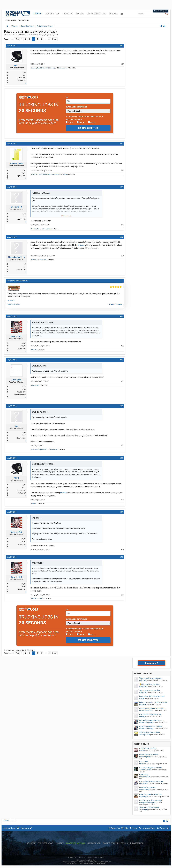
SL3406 (39, 68)
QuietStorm (54, 450)
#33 (121, 187)
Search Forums (11, 20)
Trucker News (46, 843)
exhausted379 (36, 450)
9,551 (24, 170)
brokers (81, 245)
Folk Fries (143, 680)
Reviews (80, 14)
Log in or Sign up (161, 11)
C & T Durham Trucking (148, 749)
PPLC (16, 66)
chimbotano (55, 175)
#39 (121, 512)
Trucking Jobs (52, 14)
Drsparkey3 (144, 797)
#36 (121, 360)
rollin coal (43, 260)
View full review (14, 304)
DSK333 (34, 260)
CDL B (80, 122)
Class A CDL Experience (76, 107)
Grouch (142, 751)
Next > (55, 39)
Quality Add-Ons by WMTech (86, 862)
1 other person (63, 68)
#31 (121, 45)
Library (60, 843)
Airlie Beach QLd (20, 395)
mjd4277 (143, 764)
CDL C (92, 122)
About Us (31, 843)
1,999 (24, 433)
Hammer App (94, 843)
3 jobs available (115, 305)
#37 (121, 406)
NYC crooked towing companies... (152, 781)
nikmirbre (143, 704)
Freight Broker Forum (23, 35)
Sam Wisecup (144, 790)
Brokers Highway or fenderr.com (151, 720)
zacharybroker (145, 735)
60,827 (24, 343)
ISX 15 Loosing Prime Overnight (151, 800)
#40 (121, 557)
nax (16, 426)
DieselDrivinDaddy (49, 68)
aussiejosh (16, 380)
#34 (121, 237)
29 (49, 39)
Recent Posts (24, 20)
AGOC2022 (143, 686)
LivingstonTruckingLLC (148, 803)
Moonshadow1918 (16, 257)
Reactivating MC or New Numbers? (152, 696)
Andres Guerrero (145, 770)
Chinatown (143, 784)
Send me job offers (88, 128)
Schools (113, 14)
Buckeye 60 (16, 207)
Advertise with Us (75, 843)
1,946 (24, 72)
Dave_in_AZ (43, 35)
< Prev (17, 39)
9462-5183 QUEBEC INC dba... (150, 690)
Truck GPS (68, 14)
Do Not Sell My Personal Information (123, 843)
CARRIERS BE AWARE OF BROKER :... (153, 708)
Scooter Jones (16, 164)
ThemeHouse (100, 863)
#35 (121, 316)
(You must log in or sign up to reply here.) (19, 650)
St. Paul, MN (22, 80)
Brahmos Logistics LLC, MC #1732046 (153, 702)
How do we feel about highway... (151, 726)
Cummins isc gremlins (147, 787)
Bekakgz (143, 716)
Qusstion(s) (144, 775)
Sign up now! (152, 663)
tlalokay (34, 68)
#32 (121, 143)
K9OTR (142, 698)
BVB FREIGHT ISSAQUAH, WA (150, 714)
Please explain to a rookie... (149, 755)
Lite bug (34, 175)
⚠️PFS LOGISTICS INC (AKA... (150, 684)
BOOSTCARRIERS (146, 710)
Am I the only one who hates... (150, 732)
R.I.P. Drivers (144, 761)
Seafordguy (144, 809)
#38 (121, 458)
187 (25, 264)
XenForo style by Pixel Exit (86, 860)
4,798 (24, 386)
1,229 (24, 214)
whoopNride (46, 229)
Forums (37, 14)
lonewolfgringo (145, 757)
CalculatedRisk (145, 777)
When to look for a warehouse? (151, 678)
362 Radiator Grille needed (149, 807)
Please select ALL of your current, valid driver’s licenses (85, 118)
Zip (67, 97)
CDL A (69, 122)
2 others (65, 175)
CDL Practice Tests (96, 14)
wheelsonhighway (146, 722)
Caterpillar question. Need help (151, 794)
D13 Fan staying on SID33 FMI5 (151, 768)
